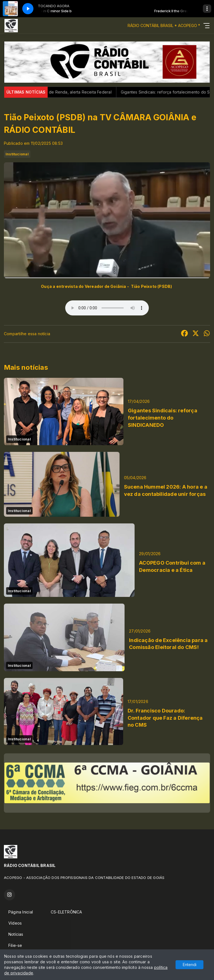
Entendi (190, 965)
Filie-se (15, 945)
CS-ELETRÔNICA (66, 912)
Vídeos (15, 923)
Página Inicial (21, 912)
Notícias (16, 934)
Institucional (17, 154)
